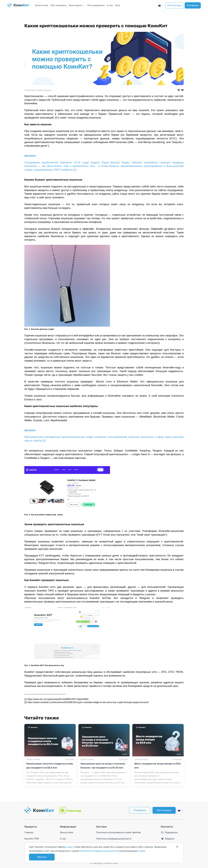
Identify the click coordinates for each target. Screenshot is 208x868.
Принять (42, 857)
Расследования (96, 5)
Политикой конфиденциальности (98, 851)
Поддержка (169, 832)
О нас (110, 5)
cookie (69, 847)
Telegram (168, 839)
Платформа (193, 5)
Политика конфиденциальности (114, 839)
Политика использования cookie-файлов (118, 832)
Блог (118, 5)
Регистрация (174, 5)
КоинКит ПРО (32, 839)
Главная (29, 832)
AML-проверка (58, 5)
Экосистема (41, 5)
